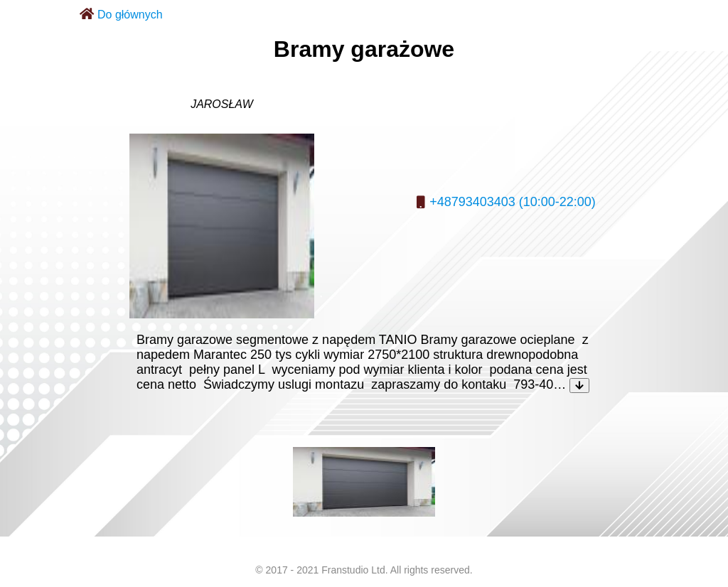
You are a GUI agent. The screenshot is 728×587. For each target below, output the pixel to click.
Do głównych (130, 15)
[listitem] (364, 482)
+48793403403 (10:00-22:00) (513, 202)
